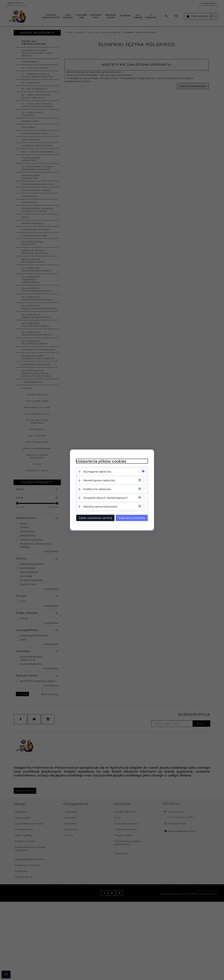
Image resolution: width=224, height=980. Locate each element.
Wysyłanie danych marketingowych (105, 498)
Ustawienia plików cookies (101, 461)
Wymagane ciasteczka (97, 472)
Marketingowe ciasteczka (99, 480)
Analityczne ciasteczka (97, 489)
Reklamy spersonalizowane (100, 507)
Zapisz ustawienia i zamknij (95, 518)
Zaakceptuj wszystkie (132, 518)
